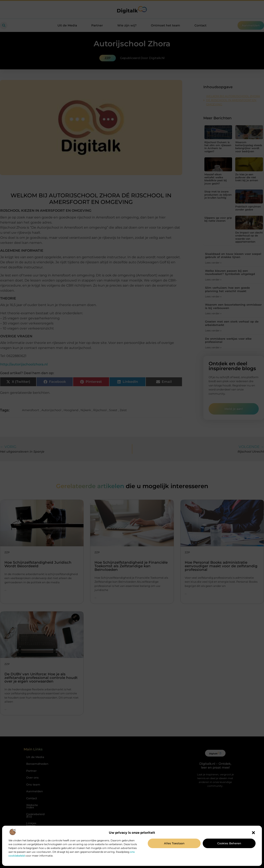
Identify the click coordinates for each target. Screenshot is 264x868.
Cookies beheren (229, 843)
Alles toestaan (174, 843)
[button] (253, 833)
